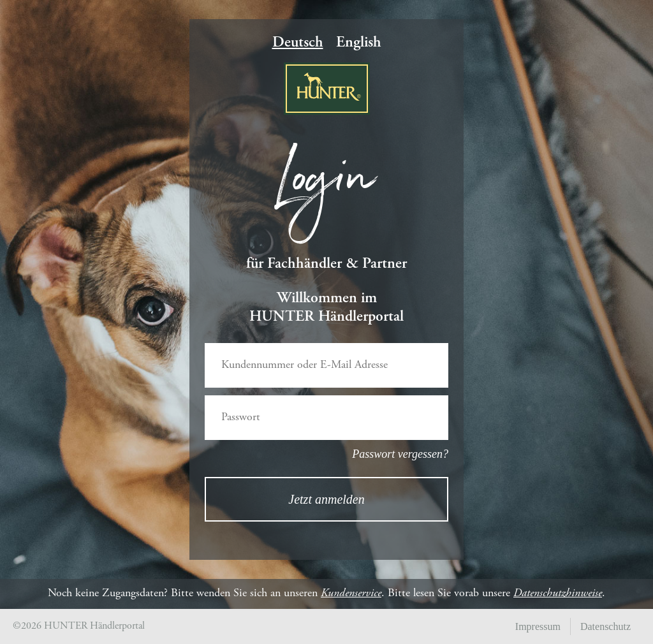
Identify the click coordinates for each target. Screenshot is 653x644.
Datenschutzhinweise (558, 594)
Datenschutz (605, 626)
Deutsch (298, 43)
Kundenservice (351, 594)
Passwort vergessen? (400, 454)
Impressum (538, 626)
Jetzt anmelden (326, 499)
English (359, 43)
